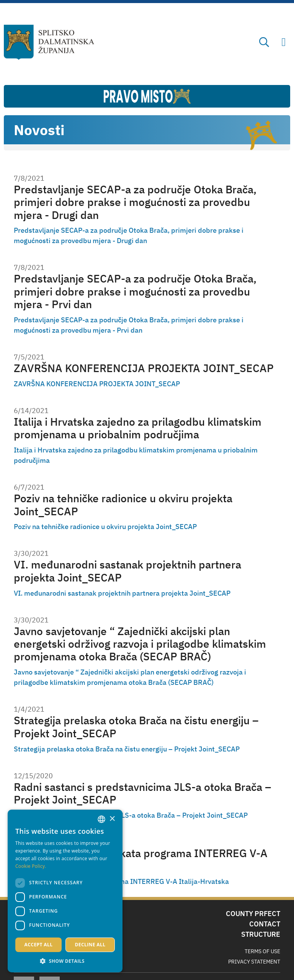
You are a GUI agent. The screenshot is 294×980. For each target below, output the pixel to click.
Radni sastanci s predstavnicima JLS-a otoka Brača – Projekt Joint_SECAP (142, 793)
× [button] (112, 819)
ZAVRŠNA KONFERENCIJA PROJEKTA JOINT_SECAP (144, 368)
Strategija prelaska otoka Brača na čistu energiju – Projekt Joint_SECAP (136, 727)
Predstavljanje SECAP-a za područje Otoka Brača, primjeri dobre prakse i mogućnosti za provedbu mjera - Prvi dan (135, 292)
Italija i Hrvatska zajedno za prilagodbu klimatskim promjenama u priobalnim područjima (138, 428)
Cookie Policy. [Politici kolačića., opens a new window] (31, 866)
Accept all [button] (39, 945)
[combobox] (101, 819)
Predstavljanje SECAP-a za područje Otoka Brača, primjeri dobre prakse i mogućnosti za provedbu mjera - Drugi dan (135, 202)
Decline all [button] (90, 945)
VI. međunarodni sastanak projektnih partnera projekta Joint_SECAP (127, 571)
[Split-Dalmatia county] (49, 42)
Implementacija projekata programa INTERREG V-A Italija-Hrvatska (141, 860)
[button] (65, 961)
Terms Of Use (262, 951)
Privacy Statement (254, 962)
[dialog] (65, 891)
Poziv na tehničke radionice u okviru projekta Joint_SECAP (123, 505)
